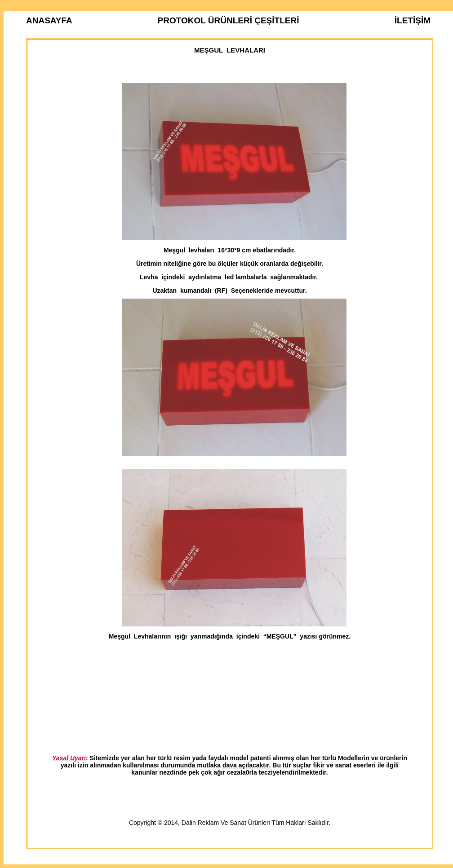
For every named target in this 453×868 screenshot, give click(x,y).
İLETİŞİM (413, 20)
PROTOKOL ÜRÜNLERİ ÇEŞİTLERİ (229, 20)
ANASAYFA (49, 20)
